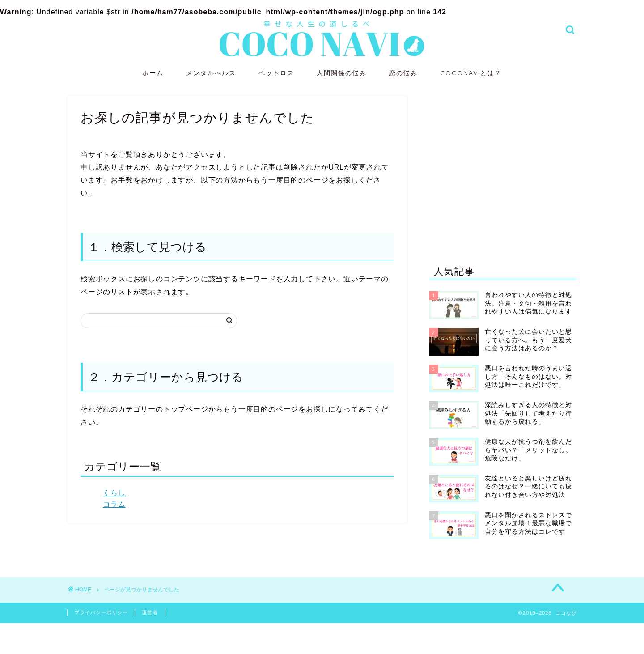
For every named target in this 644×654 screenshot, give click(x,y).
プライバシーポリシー (101, 612)
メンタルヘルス (211, 73)
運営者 (150, 612)
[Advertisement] (503, 170)
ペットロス (276, 73)
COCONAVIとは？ (471, 73)
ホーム (153, 73)
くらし (114, 493)
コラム (114, 504)
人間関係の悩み (342, 73)
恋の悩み (403, 73)
